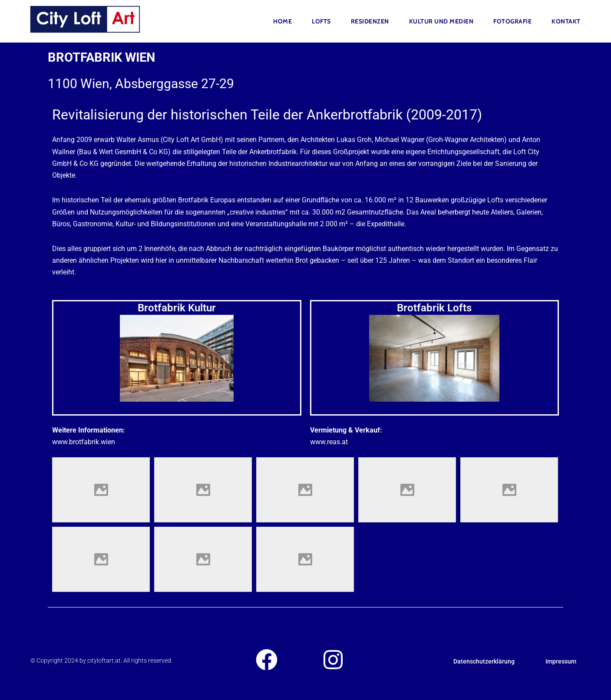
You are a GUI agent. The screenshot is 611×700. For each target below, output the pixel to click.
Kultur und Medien (441, 21)
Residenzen (370, 21)
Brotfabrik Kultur (177, 308)
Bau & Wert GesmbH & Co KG (124, 152)
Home (282, 21)
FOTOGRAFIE (512, 21)
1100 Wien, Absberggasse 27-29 (141, 84)
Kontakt (566, 21)
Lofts (321, 21)
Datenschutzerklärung (484, 661)
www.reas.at (329, 442)
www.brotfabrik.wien (84, 442)
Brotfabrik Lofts (434, 308)
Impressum (561, 661)
